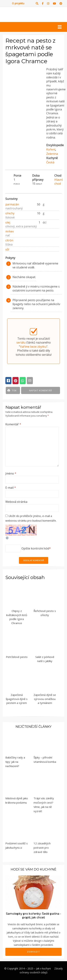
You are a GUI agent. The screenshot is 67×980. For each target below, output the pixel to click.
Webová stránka (16, 502)
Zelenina (52, 154)
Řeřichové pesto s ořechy (45, 613)
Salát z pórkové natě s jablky (45, 659)
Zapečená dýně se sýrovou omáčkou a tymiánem (45, 699)
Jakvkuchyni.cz (15, 932)
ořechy (10, 213)
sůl (7, 249)
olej (8, 222)
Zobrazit (34, 952)
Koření (51, 149)
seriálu (21, 342)
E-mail (11, 488)
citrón (9, 240)
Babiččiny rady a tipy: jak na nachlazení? (15, 762)
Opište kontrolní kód (35, 548)
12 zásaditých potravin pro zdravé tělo (42, 848)
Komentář (13, 424)
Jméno (11, 473)
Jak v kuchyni (43, 968)
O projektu (18, 3)
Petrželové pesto (17, 657)
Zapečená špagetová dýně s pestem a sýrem (17, 699)
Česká (50, 162)
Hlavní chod (59, 182)
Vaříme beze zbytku (33, 347)
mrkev (10, 231)
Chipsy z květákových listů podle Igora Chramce (17, 617)
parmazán (12, 204)
